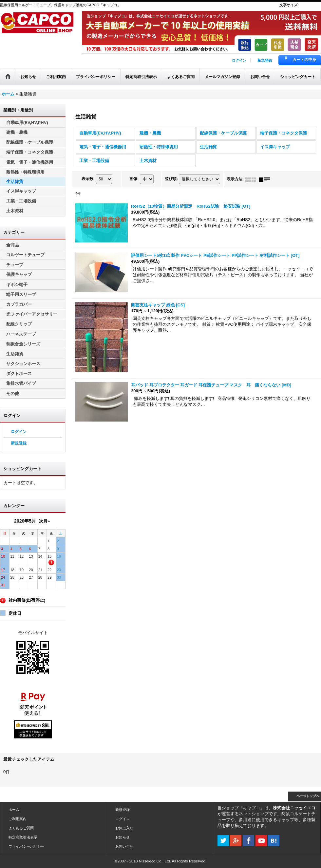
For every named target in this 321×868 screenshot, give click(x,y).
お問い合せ (124, 846)
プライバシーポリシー (27, 846)
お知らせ (123, 837)
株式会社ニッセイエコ (294, 808)
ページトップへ (308, 796)
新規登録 (265, 60)
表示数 (88, 179)
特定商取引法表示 (23, 837)
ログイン (239, 60)
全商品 (13, 245)
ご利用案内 (18, 819)
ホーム (14, 810)
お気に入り (124, 828)
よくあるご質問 (21, 828)
